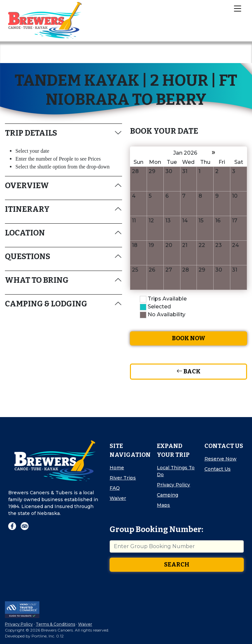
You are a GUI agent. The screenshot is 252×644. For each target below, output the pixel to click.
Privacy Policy (173, 485)
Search (177, 565)
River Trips (123, 478)
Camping (168, 495)
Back (189, 371)
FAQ (115, 488)
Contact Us (218, 469)
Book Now (189, 338)
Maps (163, 505)
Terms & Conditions (55, 624)
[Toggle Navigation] (237, 8)
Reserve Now (220, 459)
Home (117, 468)
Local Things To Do (176, 471)
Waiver (118, 498)
